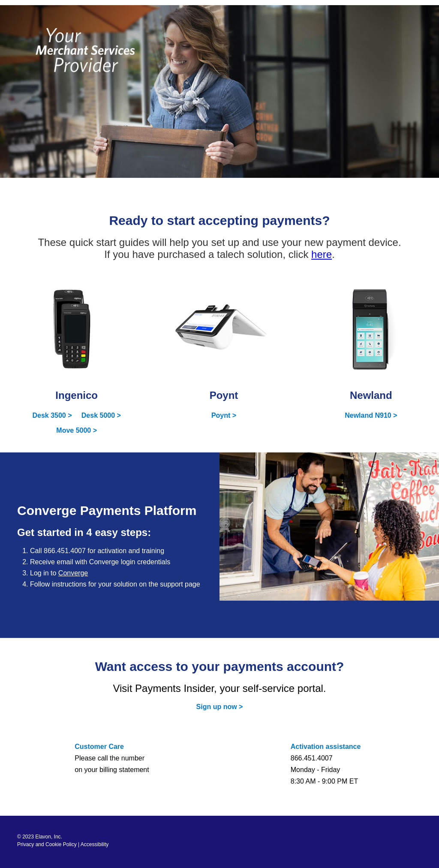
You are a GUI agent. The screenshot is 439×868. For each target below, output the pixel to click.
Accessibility (95, 844)
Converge (73, 573)
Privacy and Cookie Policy (47, 844)
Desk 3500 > (52, 415)
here (322, 254)
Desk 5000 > (101, 415)
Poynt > (224, 415)
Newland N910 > (371, 415)
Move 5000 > (77, 430)
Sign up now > (220, 707)
